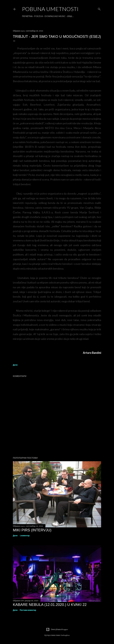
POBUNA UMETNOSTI (50, 9)
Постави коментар (28, 610)
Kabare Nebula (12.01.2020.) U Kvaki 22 (50, 605)
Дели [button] (15, 365)
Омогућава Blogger (57, 629)
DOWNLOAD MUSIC (55, 16)
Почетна (27, 16)
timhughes (65, 635)
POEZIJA (39, 16)
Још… (70, 16)
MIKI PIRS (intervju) (32, 530)
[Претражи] (99, 8)
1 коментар (25, 536)
